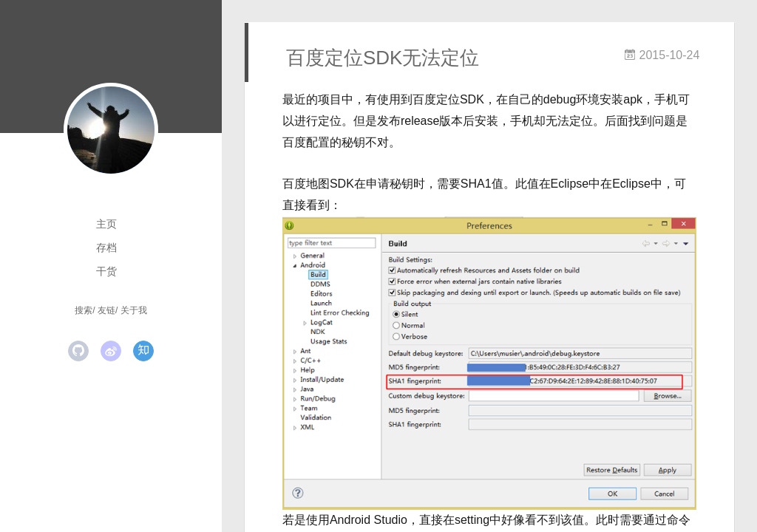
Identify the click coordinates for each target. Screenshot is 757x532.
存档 (106, 248)
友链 (106, 310)
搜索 (84, 310)
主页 (106, 224)
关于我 (134, 310)
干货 (106, 271)
